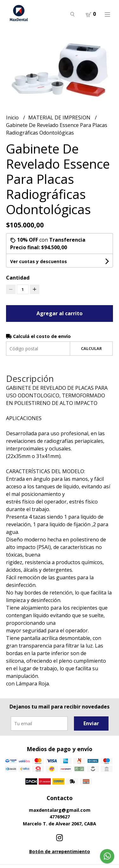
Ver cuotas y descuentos (39, 261)
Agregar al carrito (60, 313)
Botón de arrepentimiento (60, 851)
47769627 (60, 817)
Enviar (91, 723)
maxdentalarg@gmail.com (60, 810)
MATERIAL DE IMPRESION (60, 118)
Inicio (13, 118)
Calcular (91, 348)
